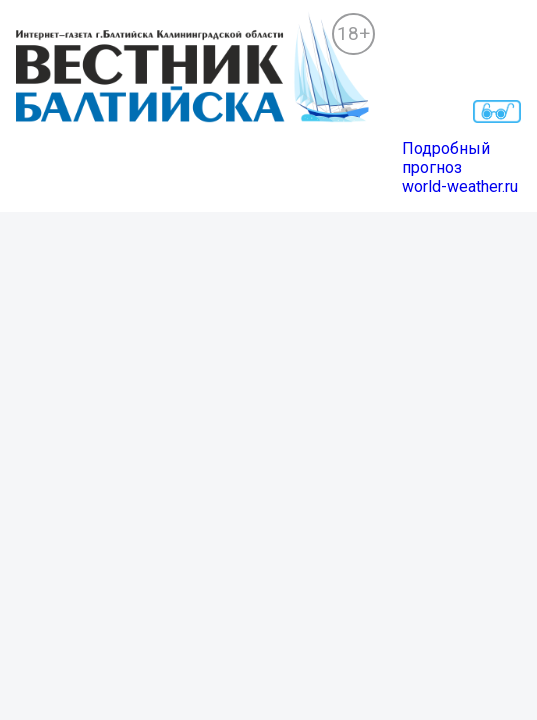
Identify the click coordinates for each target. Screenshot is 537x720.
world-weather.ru (460, 186)
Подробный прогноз (446, 158)
